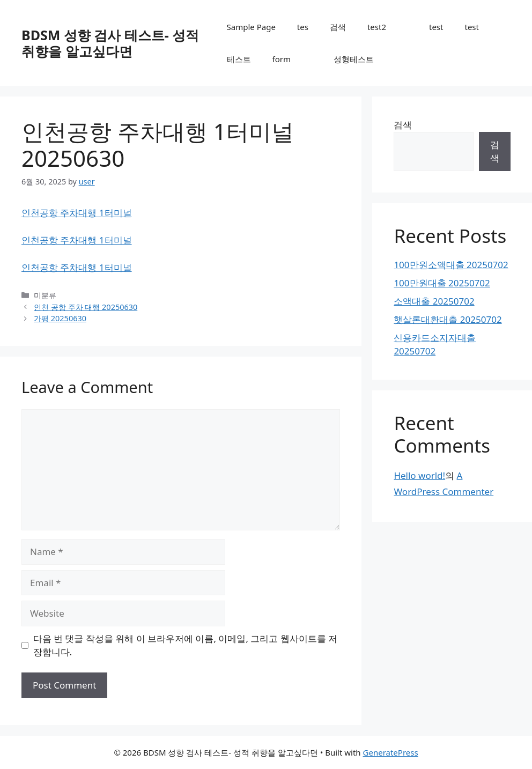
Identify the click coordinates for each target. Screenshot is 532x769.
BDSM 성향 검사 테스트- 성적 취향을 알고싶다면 (110, 43)
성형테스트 (354, 59)
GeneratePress (391, 752)
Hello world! (419, 475)
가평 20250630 (60, 318)
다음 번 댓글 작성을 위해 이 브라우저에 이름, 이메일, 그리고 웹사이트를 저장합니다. (186, 645)
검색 (338, 27)
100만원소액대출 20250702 (451, 265)
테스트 (239, 59)
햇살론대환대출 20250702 (448, 319)
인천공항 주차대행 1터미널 (77, 213)
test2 (377, 27)
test (436, 27)
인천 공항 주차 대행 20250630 (86, 307)
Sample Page (251, 27)
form (282, 59)
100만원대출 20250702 (442, 283)
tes (303, 27)
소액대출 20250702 (434, 301)
